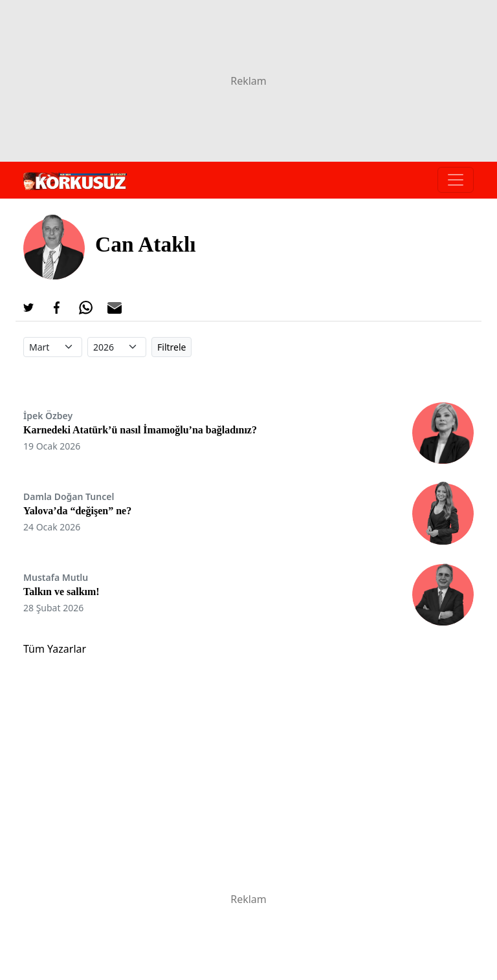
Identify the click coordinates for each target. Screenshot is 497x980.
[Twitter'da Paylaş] (28, 308)
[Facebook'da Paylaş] (57, 308)
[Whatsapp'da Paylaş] (85, 308)
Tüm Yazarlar (55, 649)
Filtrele (171, 347)
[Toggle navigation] (456, 180)
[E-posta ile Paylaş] (115, 308)
